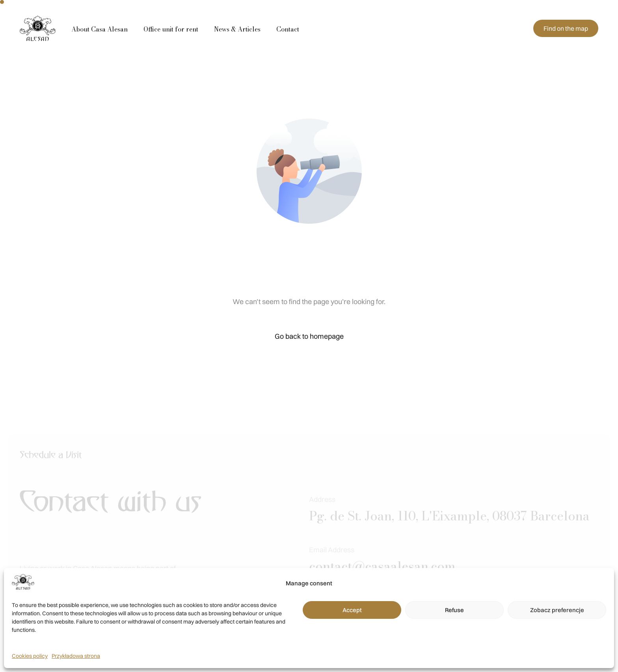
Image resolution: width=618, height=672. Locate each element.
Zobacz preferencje (557, 610)
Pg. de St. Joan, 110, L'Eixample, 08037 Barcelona (449, 526)
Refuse (454, 610)
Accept (352, 610)
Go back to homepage (309, 336)
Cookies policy (30, 656)
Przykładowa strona (76, 656)
